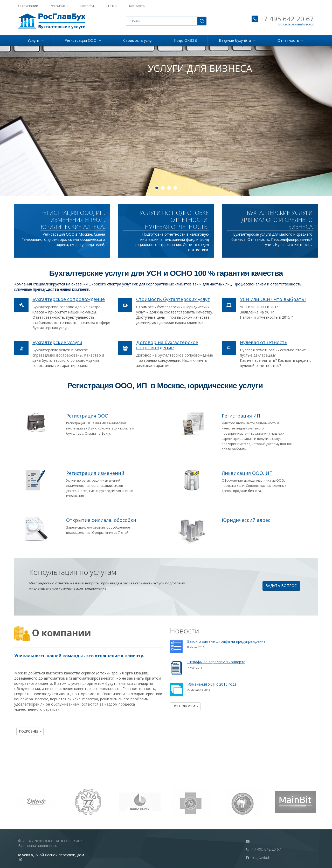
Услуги (36, 40)
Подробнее (30, 731)
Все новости (185, 706)
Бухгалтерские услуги (57, 342)
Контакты (137, 6)
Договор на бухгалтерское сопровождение (167, 345)
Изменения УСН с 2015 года (212, 684)
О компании (28, 6)
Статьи (112, 6)
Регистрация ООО (83, 40)
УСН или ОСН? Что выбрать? (273, 299)
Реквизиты (59, 6)
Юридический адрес (246, 520)
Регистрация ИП (241, 416)
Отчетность (290, 40)
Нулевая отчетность (264, 342)
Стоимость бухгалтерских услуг (173, 299)
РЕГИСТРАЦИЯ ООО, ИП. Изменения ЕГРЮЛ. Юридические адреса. (73, 220)
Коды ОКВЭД (186, 40)
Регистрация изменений (95, 473)
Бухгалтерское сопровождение (69, 299)
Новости (87, 6)
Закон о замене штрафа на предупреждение (226, 641)
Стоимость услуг (138, 40)
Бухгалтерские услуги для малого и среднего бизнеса (277, 220)
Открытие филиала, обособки (101, 520)
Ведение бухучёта (237, 40)
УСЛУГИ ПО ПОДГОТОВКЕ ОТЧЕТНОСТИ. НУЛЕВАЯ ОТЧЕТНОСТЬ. (174, 220)
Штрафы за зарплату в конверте (216, 662)
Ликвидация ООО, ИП (247, 473)
